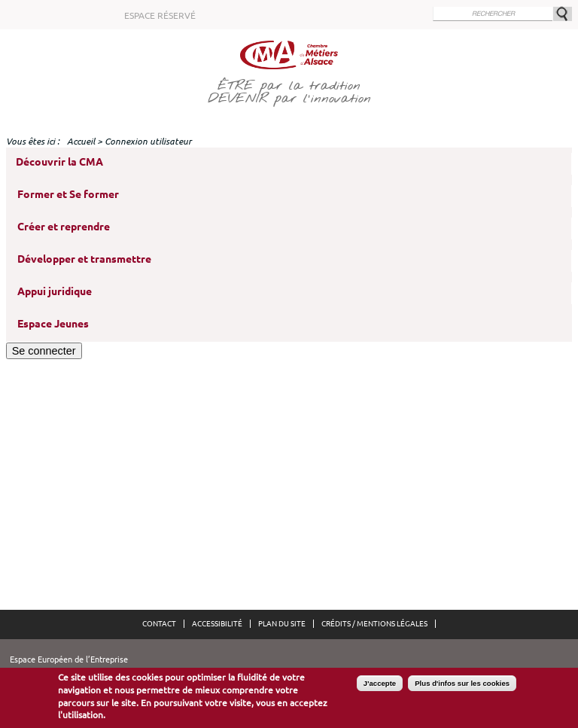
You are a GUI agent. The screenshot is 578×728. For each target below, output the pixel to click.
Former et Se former (68, 194)
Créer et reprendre (64, 227)
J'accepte (380, 686)
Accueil (81, 141)
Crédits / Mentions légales (374, 624)
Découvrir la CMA (59, 162)
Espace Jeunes (53, 324)
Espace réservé (160, 15)
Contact (159, 624)
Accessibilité (217, 624)
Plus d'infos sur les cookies (462, 686)
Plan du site (282, 624)
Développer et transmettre (84, 259)
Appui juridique (55, 291)
